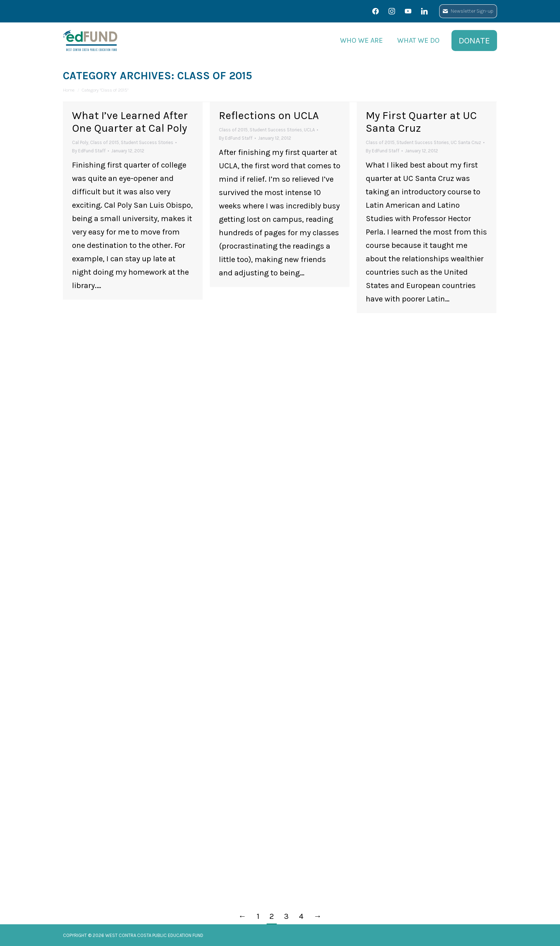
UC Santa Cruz (466, 142)
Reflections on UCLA (269, 115)
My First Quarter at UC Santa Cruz (421, 122)
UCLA (309, 130)
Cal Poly (80, 142)
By (89, 151)
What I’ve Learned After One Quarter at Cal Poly (130, 122)
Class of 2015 (105, 142)
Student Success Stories (147, 142)
